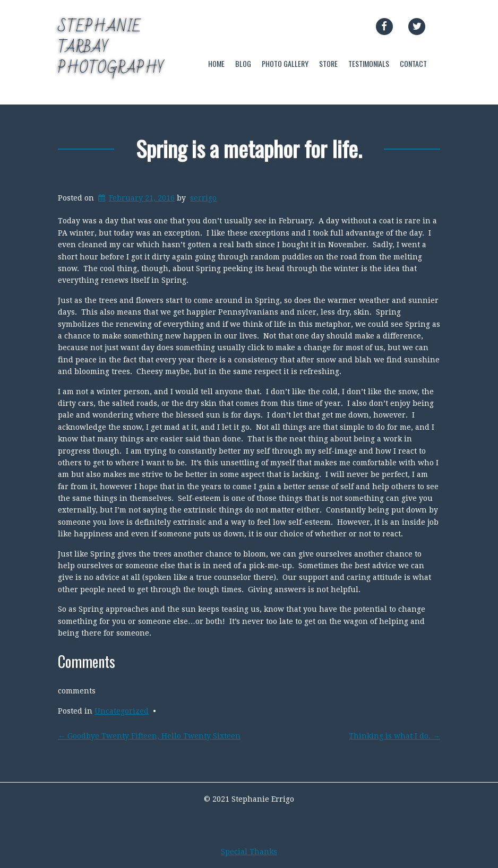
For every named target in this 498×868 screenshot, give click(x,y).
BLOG (243, 63)
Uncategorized (122, 711)
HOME (216, 63)
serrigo (203, 198)
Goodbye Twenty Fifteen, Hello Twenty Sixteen (149, 736)
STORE (328, 63)
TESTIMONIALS (369, 63)
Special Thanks (249, 852)
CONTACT (413, 63)
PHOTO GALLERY (285, 63)
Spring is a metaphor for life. (249, 148)
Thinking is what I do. (394, 736)
